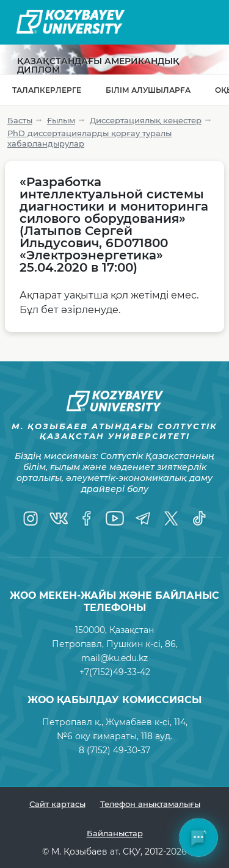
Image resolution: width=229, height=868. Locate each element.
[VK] (59, 518)
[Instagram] (31, 518)
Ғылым (61, 120)
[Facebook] (87, 518)
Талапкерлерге (47, 90)
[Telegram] (143, 518)
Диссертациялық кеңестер (146, 120)
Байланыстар (115, 833)
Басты (20, 120)
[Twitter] (171, 518)
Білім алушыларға (148, 90)
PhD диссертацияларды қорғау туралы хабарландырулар (89, 138)
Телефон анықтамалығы (150, 804)
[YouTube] (115, 518)
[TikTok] (199, 518)
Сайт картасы (57, 804)
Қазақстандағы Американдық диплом (98, 65)
